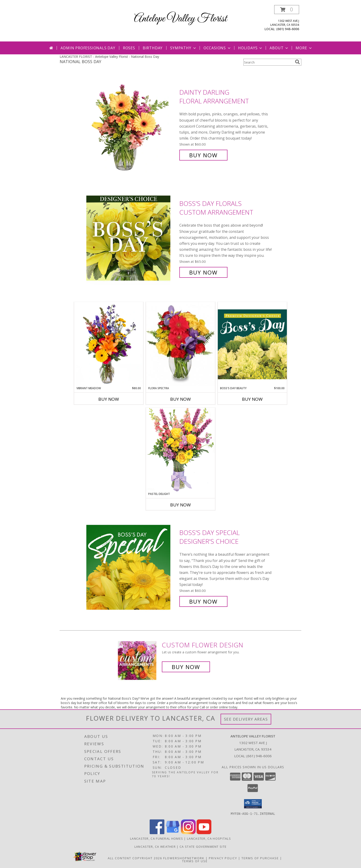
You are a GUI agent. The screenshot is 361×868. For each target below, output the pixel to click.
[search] (297, 62)
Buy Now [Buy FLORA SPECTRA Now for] (180, 399)
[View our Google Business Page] (173, 833)
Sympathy (183, 48)
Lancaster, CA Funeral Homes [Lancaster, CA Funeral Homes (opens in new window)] (157, 838)
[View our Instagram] (188, 833)
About (279, 48)
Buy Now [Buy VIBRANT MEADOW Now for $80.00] (109, 399)
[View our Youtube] (204, 833)
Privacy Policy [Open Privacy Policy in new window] (223, 858)
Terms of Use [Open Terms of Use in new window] (195, 861)
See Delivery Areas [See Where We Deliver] (246, 719)
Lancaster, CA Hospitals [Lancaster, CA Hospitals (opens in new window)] (209, 838)
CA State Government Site (203, 846)
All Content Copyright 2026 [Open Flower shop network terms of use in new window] (135, 858)
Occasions (217, 48)
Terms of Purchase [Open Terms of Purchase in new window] (260, 858)
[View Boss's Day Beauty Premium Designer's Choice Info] (252, 344)
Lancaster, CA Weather (155, 846)
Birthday (153, 48)
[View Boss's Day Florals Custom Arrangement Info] (132, 238)
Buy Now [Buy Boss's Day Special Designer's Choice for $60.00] (203, 601)
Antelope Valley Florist (180, 19)
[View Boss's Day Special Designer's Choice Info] (132, 567)
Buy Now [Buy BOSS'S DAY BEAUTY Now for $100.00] (252, 399)
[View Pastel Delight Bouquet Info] (180, 450)
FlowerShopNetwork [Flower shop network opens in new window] (184, 858)
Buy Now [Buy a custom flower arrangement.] (186, 667)
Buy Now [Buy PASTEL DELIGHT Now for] (180, 505)
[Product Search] (268, 62)
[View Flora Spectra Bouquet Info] (180, 344)
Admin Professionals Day (88, 48)
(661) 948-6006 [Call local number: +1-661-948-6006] (288, 29)
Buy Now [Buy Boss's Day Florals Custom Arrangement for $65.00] (203, 272)
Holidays (250, 48)
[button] (287, 10)
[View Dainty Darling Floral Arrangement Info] (132, 124)
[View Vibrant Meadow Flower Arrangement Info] (109, 344)
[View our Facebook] (157, 833)
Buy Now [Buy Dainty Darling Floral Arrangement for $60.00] (203, 155)
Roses (129, 48)
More (304, 48)
